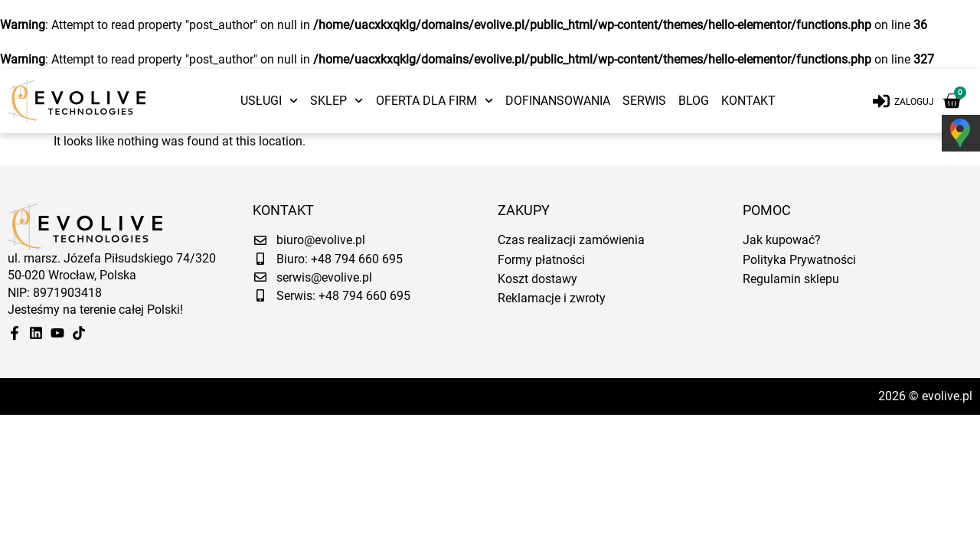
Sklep (336, 101)
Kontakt (748, 101)
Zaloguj (914, 102)
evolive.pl (947, 396)
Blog (694, 101)
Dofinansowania (558, 101)
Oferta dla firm (434, 101)
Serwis (644, 101)
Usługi (269, 101)
